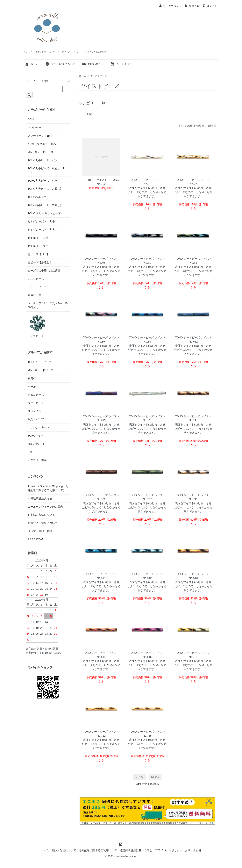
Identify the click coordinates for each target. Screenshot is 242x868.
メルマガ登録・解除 (40, 531)
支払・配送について (60, 64)
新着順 (212, 126)
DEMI (31, 119)
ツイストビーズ (99, 76)
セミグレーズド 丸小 (41, 221)
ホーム (32, 64)
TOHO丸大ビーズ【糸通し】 (45, 189)
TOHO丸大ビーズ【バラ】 (44, 181)
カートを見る (121, 64)
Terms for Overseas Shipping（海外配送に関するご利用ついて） (48, 488)
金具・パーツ (36, 419)
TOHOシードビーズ (40, 362)
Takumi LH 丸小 (38, 238)
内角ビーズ (34, 295)
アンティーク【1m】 (40, 136)
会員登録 (192, 6)
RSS (30, 539)
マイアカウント (170, 6)
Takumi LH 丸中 (38, 246)
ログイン (210, 6)
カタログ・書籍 (37, 460)
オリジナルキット (39, 427)
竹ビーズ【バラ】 (39, 254)
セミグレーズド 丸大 (41, 230)
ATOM (39, 539)
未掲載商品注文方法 (40, 498)
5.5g (90, 114)
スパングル (34, 411)
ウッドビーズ (36, 403)
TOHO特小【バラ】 (40, 197)
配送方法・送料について (43, 523)
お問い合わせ (93, 64)
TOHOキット (36, 436)
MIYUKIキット (36, 444)
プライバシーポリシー (169, 850)
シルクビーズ (36, 279)
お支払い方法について (41, 515)
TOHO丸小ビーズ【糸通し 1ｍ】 (46, 170)
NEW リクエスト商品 (42, 144)
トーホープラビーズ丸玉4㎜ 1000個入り (48, 305)
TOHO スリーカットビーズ (44, 213)
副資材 (32, 378)
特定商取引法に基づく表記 (136, 850)
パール (32, 387)
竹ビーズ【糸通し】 (40, 262)
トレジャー (34, 127)
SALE (31, 452)
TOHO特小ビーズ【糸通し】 (45, 205)
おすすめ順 (186, 126)
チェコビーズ (37, 325)
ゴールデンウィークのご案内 (45, 507)
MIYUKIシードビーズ (40, 152)
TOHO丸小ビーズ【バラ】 (44, 160)
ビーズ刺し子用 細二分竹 (44, 271)
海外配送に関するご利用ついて (98, 850)
